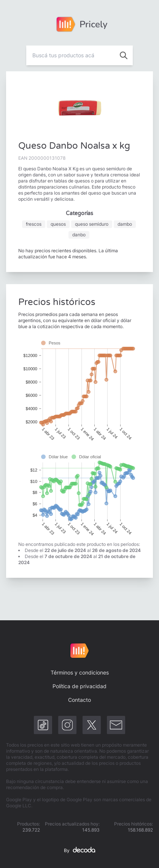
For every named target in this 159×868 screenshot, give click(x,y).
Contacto (79, 700)
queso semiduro (92, 224)
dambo (125, 224)
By (79, 851)
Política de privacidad (79, 686)
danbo (79, 235)
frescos (34, 224)
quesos (58, 224)
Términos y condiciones (80, 672)
